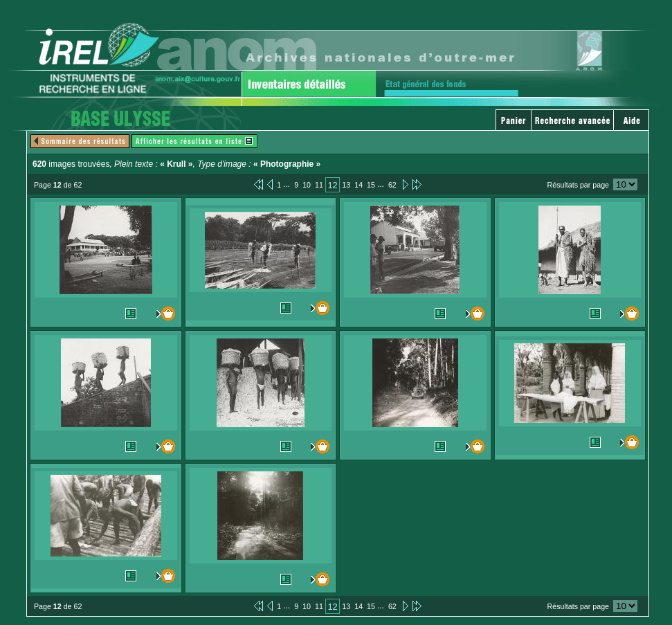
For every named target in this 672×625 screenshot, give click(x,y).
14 (358, 185)
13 (346, 185)
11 (319, 185)
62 (392, 185)
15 (371, 185)
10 (307, 185)
